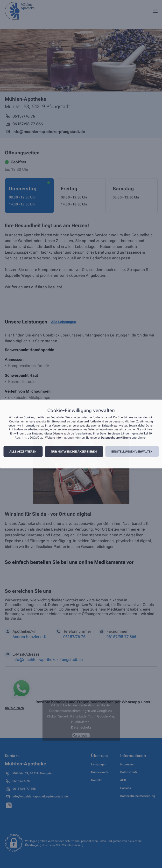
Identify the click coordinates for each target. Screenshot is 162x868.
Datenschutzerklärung (116, 438)
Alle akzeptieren (23, 452)
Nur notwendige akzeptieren (74, 452)
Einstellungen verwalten (132, 452)
